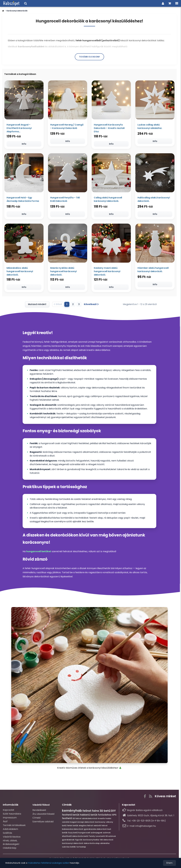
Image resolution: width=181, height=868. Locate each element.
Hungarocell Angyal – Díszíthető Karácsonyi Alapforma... (19, 128)
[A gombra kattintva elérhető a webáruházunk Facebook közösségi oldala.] (145, 797)
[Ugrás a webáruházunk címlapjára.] (11, 3)
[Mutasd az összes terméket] (36, 305)
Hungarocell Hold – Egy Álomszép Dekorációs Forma (23, 200)
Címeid (36, 819)
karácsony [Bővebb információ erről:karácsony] (100, 823)
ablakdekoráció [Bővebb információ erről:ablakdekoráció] (90, 820)
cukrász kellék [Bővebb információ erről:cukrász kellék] (69, 848)
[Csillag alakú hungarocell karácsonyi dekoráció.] (111, 173)
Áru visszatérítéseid (43, 815)
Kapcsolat (9, 811)
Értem (169, 863)
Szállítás (7, 834)
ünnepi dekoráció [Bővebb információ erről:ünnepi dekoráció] (86, 823)
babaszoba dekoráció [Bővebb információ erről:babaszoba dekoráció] (73, 830)
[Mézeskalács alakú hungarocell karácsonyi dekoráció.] (24, 244)
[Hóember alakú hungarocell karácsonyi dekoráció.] (155, 244)
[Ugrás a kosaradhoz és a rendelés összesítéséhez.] (170, 3)
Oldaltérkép (10, 849)
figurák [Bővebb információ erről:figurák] (79, 841)
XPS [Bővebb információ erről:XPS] (114, 816)
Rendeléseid (39, 811)
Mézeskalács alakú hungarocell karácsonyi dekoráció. (20, 272)
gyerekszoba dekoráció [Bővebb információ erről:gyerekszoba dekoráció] (95, 830)
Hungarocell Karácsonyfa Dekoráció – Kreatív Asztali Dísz (109, 128)
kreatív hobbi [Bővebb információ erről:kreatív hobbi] (105, 820)
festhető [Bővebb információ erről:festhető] (67, 819)
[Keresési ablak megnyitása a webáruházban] (26, 3)
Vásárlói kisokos (12, 838)
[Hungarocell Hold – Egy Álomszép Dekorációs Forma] (24, 173)
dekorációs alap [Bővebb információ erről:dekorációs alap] (92, 844)
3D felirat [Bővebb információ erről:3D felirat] (77, 820)
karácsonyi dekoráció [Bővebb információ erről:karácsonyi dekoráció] (73, 844)
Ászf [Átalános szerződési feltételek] (5, 823)
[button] (3, 11)
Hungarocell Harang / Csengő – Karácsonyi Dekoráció (67, 126)
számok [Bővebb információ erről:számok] (107, 834)
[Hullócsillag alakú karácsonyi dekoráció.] (155, 173)
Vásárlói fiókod (41, 806)
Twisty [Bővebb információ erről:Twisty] (92, 837)
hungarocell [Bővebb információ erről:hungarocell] (84, 834)
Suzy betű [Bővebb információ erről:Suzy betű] (73, 834)
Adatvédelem (10, 830)
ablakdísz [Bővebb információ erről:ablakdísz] (105, 844)
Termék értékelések (14, 826)
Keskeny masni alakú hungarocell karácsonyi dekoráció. (107, 272)
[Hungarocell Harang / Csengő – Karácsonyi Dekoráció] (68, 100)
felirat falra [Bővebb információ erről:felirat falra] (91, 812)
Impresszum (10, 819)
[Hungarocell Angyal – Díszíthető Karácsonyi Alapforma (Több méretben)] (24, 100)
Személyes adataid (43, 823)
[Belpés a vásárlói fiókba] (163, 3)
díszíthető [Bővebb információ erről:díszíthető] (67, 837)
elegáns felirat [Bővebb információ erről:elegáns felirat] (86, 827)
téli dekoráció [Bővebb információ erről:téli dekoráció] (107, 841)
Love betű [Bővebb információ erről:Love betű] (100, 837)
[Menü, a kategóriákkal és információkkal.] (177, 3)
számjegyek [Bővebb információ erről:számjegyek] (97, 834)
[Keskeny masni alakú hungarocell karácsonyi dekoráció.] (111, 244)
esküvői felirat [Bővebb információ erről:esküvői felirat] (101, 827)
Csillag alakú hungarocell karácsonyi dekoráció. (108, 200)
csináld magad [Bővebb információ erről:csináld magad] (69, 823)
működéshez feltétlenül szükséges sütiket (48, 863)
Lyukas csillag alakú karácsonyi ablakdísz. (150, 126)
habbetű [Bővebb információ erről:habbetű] (85, 816)
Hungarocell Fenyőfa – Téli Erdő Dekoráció (65, 200)
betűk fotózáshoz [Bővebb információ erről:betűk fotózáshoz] (101, 816)
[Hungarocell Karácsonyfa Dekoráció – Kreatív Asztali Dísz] (111, 100)
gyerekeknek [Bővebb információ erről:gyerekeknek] (68, 841)
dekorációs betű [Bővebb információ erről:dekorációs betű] (80, 837)
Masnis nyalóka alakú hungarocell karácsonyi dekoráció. (63, 272)
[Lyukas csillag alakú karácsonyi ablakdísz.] (155, 100)
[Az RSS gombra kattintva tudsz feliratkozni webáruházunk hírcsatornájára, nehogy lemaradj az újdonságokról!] (151, 797)
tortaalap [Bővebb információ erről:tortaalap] (81, 848)
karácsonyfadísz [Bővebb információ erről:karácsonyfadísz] (91, 841)
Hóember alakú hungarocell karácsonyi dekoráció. (153, 270)
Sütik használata (12, 815)
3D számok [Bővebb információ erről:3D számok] (111, 837)
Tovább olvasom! (90, 57)
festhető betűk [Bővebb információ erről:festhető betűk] (71, 816)
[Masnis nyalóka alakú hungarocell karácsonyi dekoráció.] (68, 244)
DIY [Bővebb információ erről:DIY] (113, 812)
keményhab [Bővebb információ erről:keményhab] (72, 812)
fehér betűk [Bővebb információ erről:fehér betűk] (73, 827)
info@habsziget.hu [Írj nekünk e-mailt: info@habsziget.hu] (146, 827)
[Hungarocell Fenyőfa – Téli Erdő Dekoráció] (68, 173)
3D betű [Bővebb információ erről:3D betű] (105, 812)
